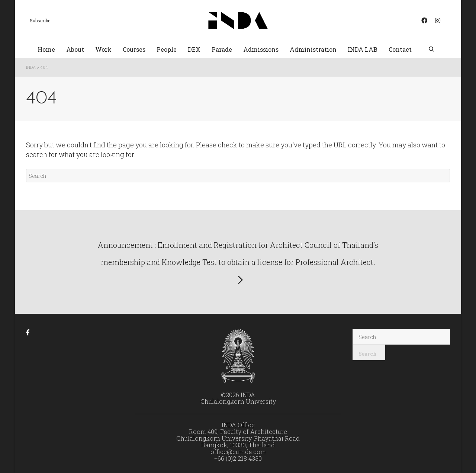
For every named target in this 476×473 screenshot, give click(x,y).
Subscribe (40, 20)
